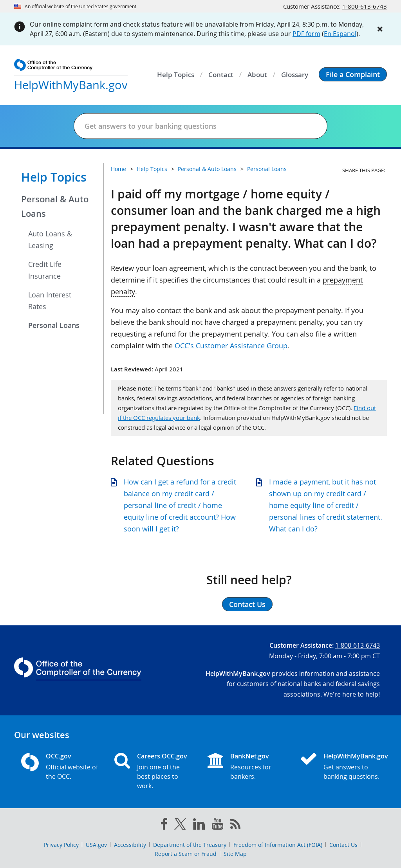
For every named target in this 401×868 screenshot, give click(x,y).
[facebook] (164, 825)
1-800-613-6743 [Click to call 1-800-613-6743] (365, 6)
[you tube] (218, 825)
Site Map (235, 854)
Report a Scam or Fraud (186, 854)
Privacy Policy (61, 845)
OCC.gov (59, 756)
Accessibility (130, 845)
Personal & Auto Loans (55, 206)
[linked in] (199, 826)
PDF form (306, 34)
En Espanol (340, 34)
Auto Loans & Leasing (50, 240)
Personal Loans (54, 325)
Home (118, 169)
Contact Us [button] (247, 604)
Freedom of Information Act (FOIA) (278, 845)
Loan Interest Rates (50, 301)
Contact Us (343, 845)
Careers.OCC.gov (162, 756)
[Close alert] (380, 29)
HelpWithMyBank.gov (352, 756)
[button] (353, 74)
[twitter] (180, 826)
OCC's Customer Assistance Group (231, 346)
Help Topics (54, 177)
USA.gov (96, 845)
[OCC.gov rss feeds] (235, 825)
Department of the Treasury (190, 845)
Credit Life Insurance (45, 270)
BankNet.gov (250, 756)
